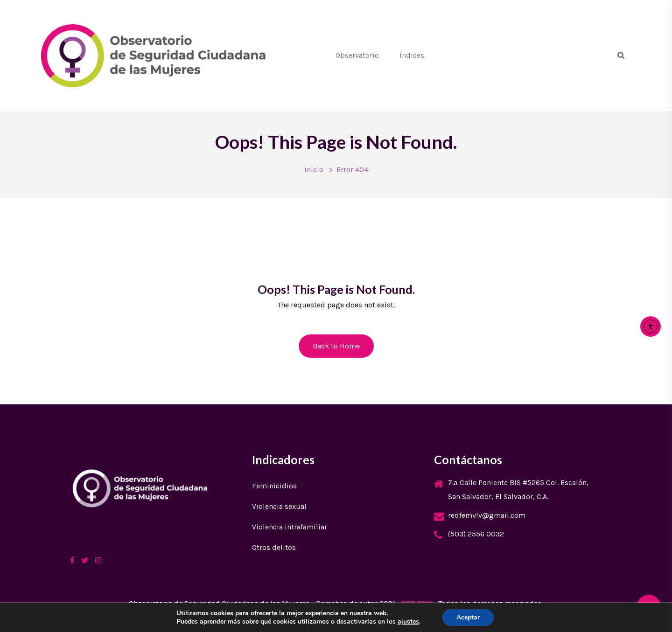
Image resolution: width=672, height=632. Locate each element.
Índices (412, 55)
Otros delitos (274, 547)
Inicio (314, 170)
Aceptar (468, 617)
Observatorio (357, 55)
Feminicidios (274, 486)
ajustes (408, 622)
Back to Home (336, 346)
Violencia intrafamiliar (290, 527)
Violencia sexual (279, 506)
